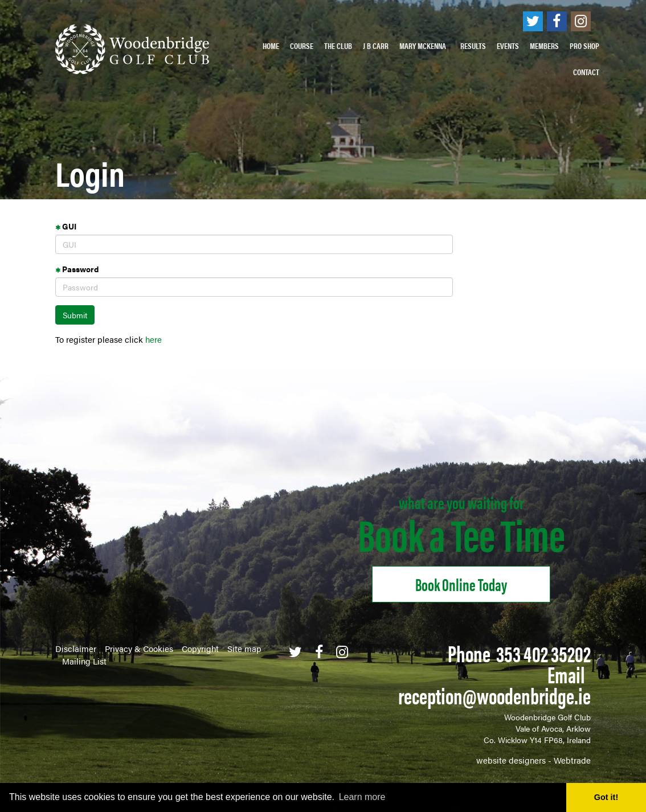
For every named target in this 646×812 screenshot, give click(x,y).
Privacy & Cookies (139, 648)
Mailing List (84, 661)
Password (77, 269)
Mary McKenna (424, 46)
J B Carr (376, 46)
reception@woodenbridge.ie (494, 695)
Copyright (200, 648)
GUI (66, 226)
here (154, 339)
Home (271, 46)
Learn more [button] (362, 797)
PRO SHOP (584, 46)
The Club (338, 46)
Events (508, 46)
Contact (586, 72)
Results (473, 46)
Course (302, 46)
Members (544, 46)
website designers (511, 760)
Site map (244, 648)
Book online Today (461, 584)
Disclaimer (76, 648)
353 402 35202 (543, 653)
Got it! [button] (606, 797)
